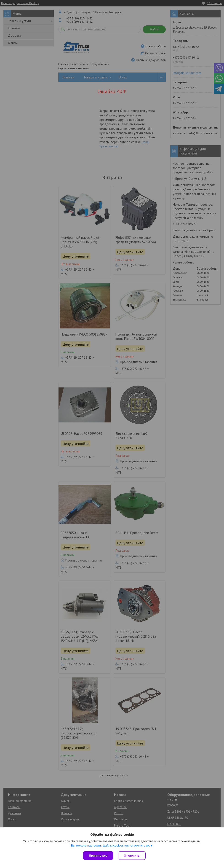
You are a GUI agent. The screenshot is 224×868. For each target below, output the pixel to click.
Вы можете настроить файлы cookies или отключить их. (110, 845)
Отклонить (132, 856)
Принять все (98, 856)
